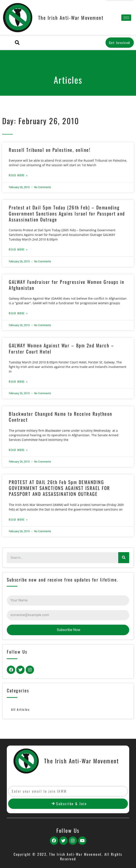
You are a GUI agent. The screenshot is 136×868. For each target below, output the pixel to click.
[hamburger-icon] (126, 18)
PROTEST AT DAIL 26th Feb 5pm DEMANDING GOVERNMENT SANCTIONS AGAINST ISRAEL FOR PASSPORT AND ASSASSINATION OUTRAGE (59, 488)
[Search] (124, 558)
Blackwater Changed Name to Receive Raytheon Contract (61, 417)
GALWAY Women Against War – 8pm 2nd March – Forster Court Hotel (61, 348)
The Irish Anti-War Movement (71, 18)
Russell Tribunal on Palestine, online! (50, 150)
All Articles (20, 709)
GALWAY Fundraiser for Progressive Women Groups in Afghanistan (67, 285)
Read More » (18, 175)
